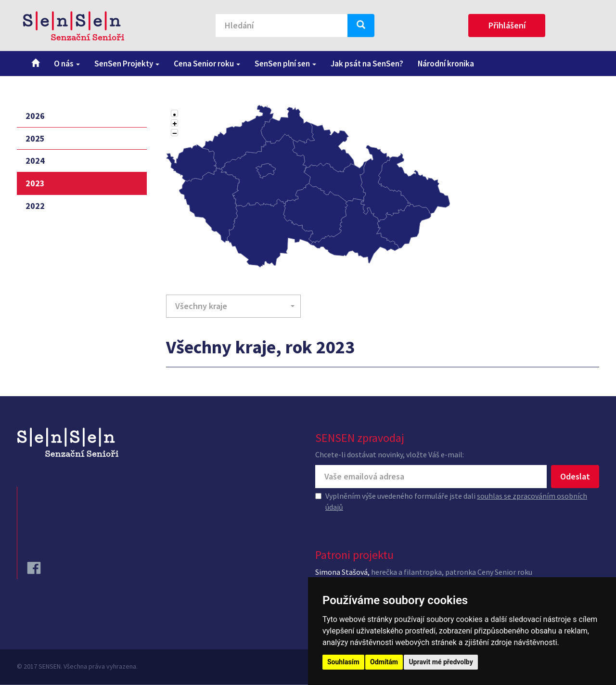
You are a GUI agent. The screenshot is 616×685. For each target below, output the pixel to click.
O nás (67, 64)
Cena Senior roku (207, 64)
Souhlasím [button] (343, 662)
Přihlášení (507, 25)
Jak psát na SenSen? (367, 64)
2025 (35, 138)
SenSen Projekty (127, 64)
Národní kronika (446, 64)
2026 (35, 116)
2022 (35, 206)
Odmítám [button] (384, 662)
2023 (35, 183)
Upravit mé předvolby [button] (441, 662)
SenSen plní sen (285, 64)
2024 (35, 161)
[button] (233, 306)
